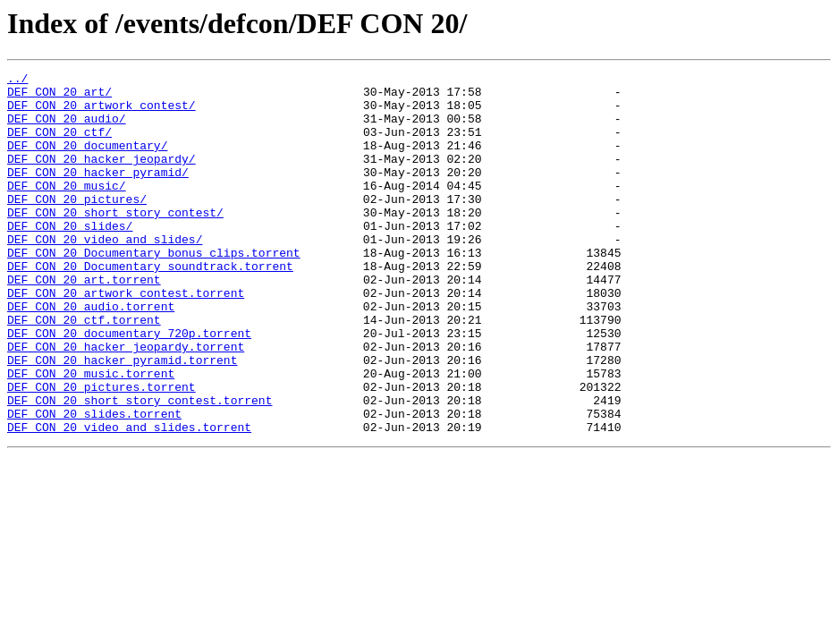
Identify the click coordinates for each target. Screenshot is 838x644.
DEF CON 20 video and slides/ (105, 274)
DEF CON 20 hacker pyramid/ (98, 193)
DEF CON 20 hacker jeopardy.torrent (126, 402)
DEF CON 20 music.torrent (91, 435)
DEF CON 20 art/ (59, 97)
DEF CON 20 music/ (67, 209)
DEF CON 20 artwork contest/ (102, 113)
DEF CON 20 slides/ (70, 258)
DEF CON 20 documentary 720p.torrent (129, 386)
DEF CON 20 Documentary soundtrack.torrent (150, 306)
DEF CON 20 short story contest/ (115, 241)
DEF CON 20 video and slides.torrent (129, 499)
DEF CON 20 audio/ (67, 129)
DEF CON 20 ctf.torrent (84, 370)
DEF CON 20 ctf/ (59, 145)
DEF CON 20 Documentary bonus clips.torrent (154, 290)
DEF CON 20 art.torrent (84, 322)
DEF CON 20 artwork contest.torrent (126, 338)
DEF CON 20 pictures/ (77, 225)
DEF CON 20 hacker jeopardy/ (102, 177)
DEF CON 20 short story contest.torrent (140, 467)
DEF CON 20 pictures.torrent (102, 451)
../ (17, 80)
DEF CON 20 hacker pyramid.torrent (122, 419)
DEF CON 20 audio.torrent (91, 354)
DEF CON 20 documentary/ (87, 161)
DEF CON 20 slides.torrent (94, 483)
